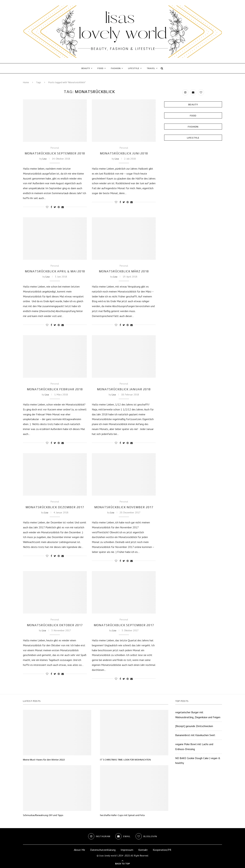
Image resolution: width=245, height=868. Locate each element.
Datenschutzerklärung (103, 850)
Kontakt (143, 850)
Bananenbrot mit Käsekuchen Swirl (195, 735)
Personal (55, 148)
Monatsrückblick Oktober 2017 (55, 625)
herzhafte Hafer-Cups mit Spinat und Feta (122, 815)
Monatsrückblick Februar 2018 (55, 389)
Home (26, 82)
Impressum (127, 850)
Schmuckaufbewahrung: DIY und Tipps (43, 815)
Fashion (116, 68)
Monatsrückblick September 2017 (124, 625)
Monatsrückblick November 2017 (124, 507)
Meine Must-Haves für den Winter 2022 (44, 760)
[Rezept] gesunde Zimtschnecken (194, 726)
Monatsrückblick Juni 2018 (124, 153)
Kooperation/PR (162, 850)
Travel (151, 68)
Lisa (44, 159)
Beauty (86, 68)
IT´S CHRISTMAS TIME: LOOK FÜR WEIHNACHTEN (125, 760)
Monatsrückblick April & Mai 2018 (55, 271)
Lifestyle (134, 68)
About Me (79, 850)
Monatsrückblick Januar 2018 (124, 389)
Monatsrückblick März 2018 (124, 271)
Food (100, 68)
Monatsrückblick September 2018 (55, 153)
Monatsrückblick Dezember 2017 (55, 507)
